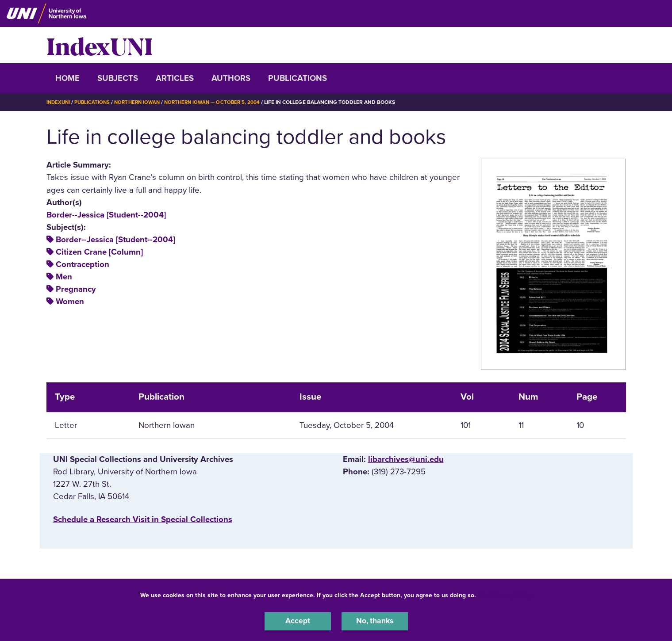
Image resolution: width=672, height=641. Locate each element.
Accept (298, 621)
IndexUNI (100, 45)
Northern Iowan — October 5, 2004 (220, 102)
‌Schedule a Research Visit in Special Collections (143, 519)
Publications (298, 78)
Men (64, 277)
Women (70, 301)
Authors (231, 78)
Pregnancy (76, 289)
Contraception (83, 264)
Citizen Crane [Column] (99, 252)
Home (67, 78)
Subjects (118, 78)
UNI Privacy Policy (506, 594)
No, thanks (375, 621)
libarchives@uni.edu (406, 459)
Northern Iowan (141, 102)
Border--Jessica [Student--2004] (106, 214)
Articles (175, 78)
